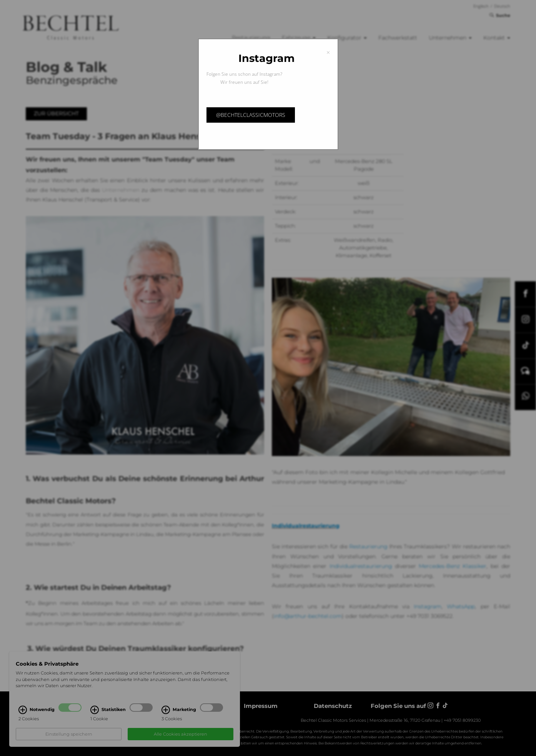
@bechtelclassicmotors (251, 115)
